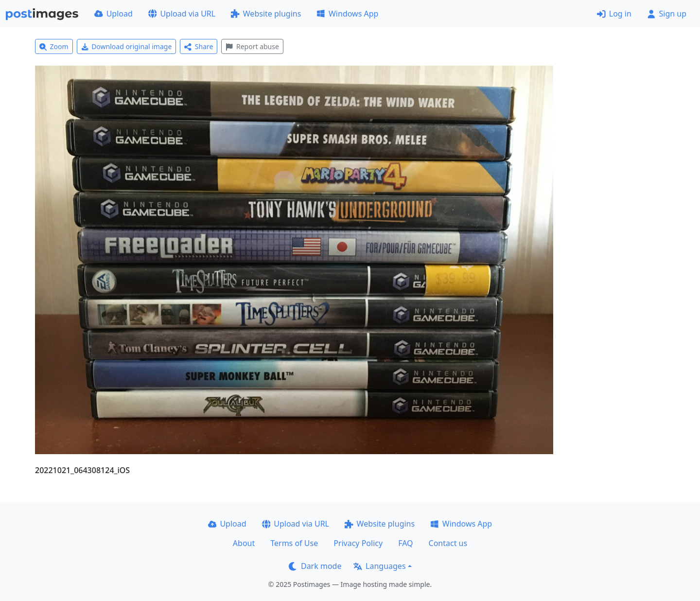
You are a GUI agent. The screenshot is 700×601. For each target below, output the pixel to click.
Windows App (347, 14)
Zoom (54, 46)
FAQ (405, 543)
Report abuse (252, 46)
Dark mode (315, 566)
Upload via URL (182, 14)
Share (199, 46)
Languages (379, 566)
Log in (614, 14)
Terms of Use (294, 543)
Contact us (448, 543)
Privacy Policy (358, 543)
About (244, 543)
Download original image (127, 46)
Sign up (667, 14)
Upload (114, 14)
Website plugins (266, 14)
